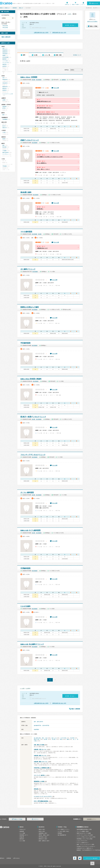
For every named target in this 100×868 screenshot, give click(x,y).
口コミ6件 (56, 151)
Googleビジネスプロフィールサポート (86, 846)
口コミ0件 (55, 280)
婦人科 (4, 126)
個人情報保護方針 (62, 835)
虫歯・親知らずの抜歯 (39, 745)
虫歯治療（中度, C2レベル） (40, 749)
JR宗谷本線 (5, 26)
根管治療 (36, 789)
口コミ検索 (22, 833)
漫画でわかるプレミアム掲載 (84, 833)
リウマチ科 (5, 61)
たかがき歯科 (25, 606)
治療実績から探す (43, 833)
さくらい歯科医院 (27, 492)
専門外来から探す (43, 837)
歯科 (35, 722)
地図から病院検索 (76, 709)
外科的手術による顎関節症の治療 (42, 768)
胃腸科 (4, 56)
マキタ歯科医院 (26, 232)
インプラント (6, 154)
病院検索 (15, 8)
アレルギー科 (6, 63)
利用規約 (60, 833)
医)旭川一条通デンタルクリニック (33, 417)
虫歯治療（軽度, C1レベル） (40, 756)
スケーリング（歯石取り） (40, 775)
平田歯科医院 (25, 343)
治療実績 (64, 80)
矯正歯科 (5, 147)
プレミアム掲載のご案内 (83, 831)
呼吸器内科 (5, 50)
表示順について (77, 55)
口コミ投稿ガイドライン (64, 829)
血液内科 (5, 66)
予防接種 (5, 166)
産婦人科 (5, 128)
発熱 (61, 739)
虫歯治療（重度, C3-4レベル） (41, 762)
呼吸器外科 (5, 80)
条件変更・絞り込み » (70, 25)
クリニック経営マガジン (83, 843)
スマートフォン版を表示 (92, 858)
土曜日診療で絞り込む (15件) (41, 33)
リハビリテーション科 (8, 94)
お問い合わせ (16, 858)
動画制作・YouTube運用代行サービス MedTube (88, 850)
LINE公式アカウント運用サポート (85, 848)
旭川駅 (34, 80)
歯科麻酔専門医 (37, 725)
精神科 (4, 139)
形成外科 (5, 90)
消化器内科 (5, 54)
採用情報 (9, 858)
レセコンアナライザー (82, 841)
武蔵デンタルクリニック (30, 140)
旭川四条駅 (39, 80)
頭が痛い (46, 739)
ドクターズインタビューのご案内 (85, 835)
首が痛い (54, 739)
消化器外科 (5, 83)
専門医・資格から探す (44, 835)
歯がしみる (54, 738)
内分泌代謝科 (6, 57)
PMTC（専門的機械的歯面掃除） (41, 801)
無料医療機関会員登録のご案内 (84, 829)
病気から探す (42, 829)
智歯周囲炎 (36, 729)
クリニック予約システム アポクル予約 (86, 837)
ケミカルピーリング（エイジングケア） (43, 796)
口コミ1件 (56, 203)
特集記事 (22, 837)
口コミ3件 (56, 88)
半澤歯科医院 (25, 568)
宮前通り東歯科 (31, 379)
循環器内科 (5, 52)
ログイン (83, 4)
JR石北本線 (5, 28)
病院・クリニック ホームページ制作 (85, 844)
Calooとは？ (23, 829)
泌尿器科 (5, 106)
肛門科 (4, 108)
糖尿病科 (5, 59)
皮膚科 (4, 100)
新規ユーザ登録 (75, 4)
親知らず (21, 8)
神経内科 (5, 64)
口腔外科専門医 (46, 725)
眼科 (4, 115)
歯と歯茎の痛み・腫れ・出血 (41, 738)
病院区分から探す (43, 839)
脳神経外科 (5, 87)
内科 (4, 48)
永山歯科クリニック (32, 644)
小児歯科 (5, 151)
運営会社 (2, 858)
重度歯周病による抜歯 (39, 781)
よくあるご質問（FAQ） (64, 831)
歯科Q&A (22, 839)
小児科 (4, 132)
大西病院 (29, 77)
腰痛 (68, 739)
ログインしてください (92, 21)
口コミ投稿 (22, 841)
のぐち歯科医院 (31, 530)
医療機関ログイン (92, 819)
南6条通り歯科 (26, 192)
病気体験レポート (24, 835)
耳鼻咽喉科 (5, 119)
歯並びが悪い (37, 739)
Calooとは (67, 4)
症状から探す (42, 831)
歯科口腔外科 (40, 722)
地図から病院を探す (6, 37)
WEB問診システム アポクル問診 (85, 839)
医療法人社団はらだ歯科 (30, 307)
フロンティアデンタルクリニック (33, 455)
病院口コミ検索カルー (5, 8)
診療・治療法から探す (44, 841)
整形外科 (5, 88)
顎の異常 (72, 738)
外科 (4, 78)
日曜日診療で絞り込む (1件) (59, 33)
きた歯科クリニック (28, 269)
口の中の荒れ (64, 738)
